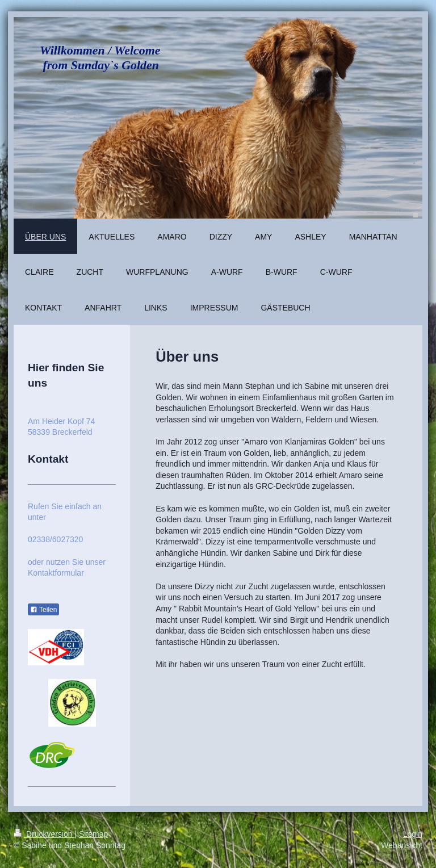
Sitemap (93, 834)
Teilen (43, 610)
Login (413, 834)
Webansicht (402, 845)
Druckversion (44, 834)
